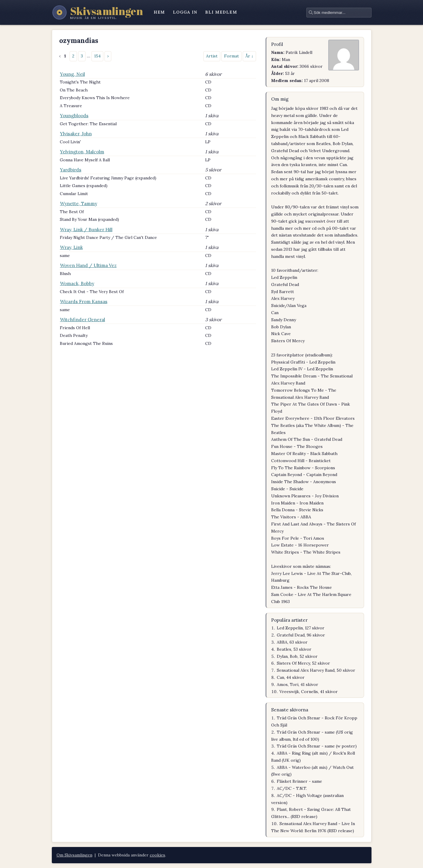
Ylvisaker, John (76, 134)
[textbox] (339, 13)
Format (231, 56)
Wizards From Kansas (84, 302)
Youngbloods (74, 116)
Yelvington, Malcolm (82, 152)
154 (97, 56)
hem (159, 12)
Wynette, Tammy (79, 204)
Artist (212, 56)
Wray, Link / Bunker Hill (86, 230)
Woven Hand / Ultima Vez (88, 265)
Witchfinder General (83, 320)
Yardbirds (71, 170)
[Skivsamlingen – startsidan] (98, 12)
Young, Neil (73, 74)
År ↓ (249, 56)
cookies (157, 855)
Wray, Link (71, 247)
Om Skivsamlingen (74, 855)
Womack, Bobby (77, 283)
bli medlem (221, 12)
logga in (185, 12)
